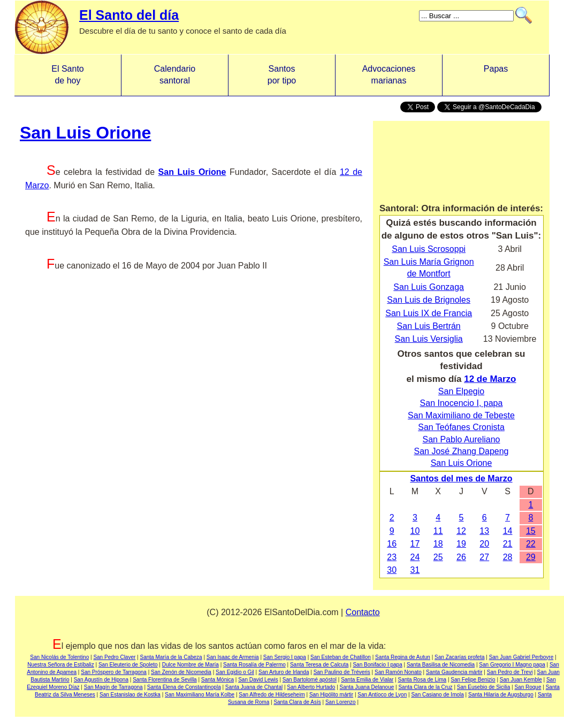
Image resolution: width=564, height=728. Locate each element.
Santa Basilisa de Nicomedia (441, 665)
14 (508, 531)
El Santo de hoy (67, 75)
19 (461, 544)
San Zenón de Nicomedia (181, 672)
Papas (496, 75)
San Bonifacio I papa (377, 665)
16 (392, 544)
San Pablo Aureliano (462, 439)
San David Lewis (258, 680)
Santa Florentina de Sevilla (165, 680)
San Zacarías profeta (459, 657)
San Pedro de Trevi (510, 672)
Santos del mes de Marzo (461, 478)
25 (438, 557)
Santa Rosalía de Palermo (254, 665)
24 (415, 557)
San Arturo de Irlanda (284, 672)
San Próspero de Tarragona (114, 672)
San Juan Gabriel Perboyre (521, 657)
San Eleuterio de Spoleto (128, 665)
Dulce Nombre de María (190, 665)
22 (531, 544)
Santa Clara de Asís (297, 702)
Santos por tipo (282, 75)
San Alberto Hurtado (311, 687)
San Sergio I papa (285, 657)
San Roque (528, 687)
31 (415, 570)
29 (531, 557)
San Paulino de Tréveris (342, 672)
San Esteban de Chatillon (341, 657)
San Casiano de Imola (437, 695)
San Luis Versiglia (429, 339)
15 (531, 531)
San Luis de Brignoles (429, 300)
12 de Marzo (490, 379)
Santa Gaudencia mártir (454, 672)
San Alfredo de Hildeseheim (272, 695)
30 (392, 570)
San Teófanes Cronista (461, 427)
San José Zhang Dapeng (461, 451)
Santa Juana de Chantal (254, 687)
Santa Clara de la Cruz (425, 687)
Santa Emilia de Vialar (367, 680)
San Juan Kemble (521, 680)
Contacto (363, 612)
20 (484, 544)
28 (508, 557)
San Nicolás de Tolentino (59, 657)
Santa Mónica (218, 680)
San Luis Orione (85, 133)
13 (484, 531)
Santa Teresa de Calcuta (319, 665)
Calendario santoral (175, 75)
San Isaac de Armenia (233, 657)
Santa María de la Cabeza (171, 657)
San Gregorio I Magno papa (512, 665)
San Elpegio (461, 391)
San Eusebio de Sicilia (484, 687)
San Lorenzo (341, 702)
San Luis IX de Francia (429, 313)
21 (508, 544)
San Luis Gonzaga (429, 287)
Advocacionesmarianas (389, 75)
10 (415, 531)
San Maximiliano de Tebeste (461, 415)
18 (438, 544)
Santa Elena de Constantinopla (184, 687)
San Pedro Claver (114, 657)
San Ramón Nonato (398, 672)
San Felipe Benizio (473, 680)
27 (484, 557)
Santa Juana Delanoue (367, 687)
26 (461, 557)
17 (415, 544)
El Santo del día (129, 15)
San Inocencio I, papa (462, 403)
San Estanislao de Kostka (130, 695)
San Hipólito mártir (331, 695)
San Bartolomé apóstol (310, 680)
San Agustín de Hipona (101, 680)
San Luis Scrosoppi (429, 249)
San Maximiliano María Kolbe (200, 695)
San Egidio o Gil (235, 672)
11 (438, 531)
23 (392, 557)
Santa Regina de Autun (403, 657)
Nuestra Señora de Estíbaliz (61, 665)
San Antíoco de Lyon (382, 695)
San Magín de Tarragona (113, 687)
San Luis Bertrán (429, 326)
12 (461, 531)
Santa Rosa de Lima (422, 680)
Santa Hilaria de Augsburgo (501, 695)
